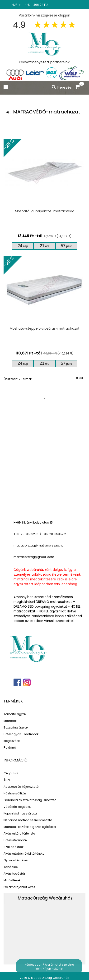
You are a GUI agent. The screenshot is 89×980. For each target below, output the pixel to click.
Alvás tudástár (14, 874)
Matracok (10, 721)
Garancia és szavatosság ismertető (30, 800)
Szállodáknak (14, 847)
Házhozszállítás (15, 793)
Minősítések (12, 880)
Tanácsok (11, 867)
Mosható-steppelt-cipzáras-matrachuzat (45, 328)
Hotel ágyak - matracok (21, 734)
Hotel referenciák (15, 840)
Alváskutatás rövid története (24, 854)
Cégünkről (11, 773)
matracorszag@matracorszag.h (38, 545)
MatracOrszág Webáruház (45, 898)
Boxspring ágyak (16, 727)
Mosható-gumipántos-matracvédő (45, 211)
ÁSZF (7, 780)
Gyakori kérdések (16, 860)
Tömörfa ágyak (15, 714)
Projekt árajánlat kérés (19, 887)
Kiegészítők (12, 741)
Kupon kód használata (20, 813)
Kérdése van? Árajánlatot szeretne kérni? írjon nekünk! (49, 967)
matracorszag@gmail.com (34, 557)
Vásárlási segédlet (17, 807)
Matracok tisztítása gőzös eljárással (30, 827)
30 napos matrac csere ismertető (28, 820)
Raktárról (10, 747)
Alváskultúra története (19, 833)
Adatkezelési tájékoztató (21, 787)
